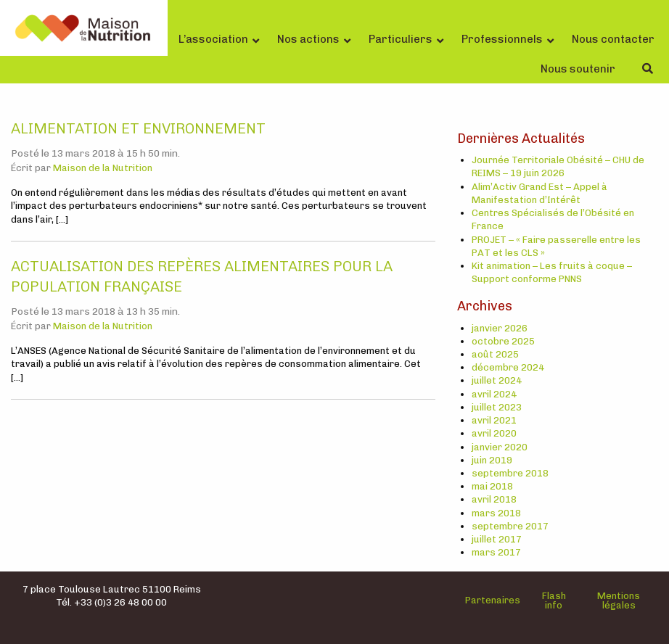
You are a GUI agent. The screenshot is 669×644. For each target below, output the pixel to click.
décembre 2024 (508, 367)
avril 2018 (494, 499)
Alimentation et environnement (138, 128)
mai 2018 (492, 486)
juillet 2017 (497, 539)
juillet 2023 (497, 407)
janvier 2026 (500, 328)
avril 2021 (494, 420)
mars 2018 (496, 513)
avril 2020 (494, 433)
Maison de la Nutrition (103, 168)
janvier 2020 (500, 447)
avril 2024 (494, 394)
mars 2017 (496, 552)
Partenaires (493, 600)
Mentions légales (619, 600)
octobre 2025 (503, 341)
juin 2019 (492, 460)
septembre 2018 (510, 473)
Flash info (554, 600)
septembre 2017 (510, 526)
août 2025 (495, 354)
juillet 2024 (497, 380)
